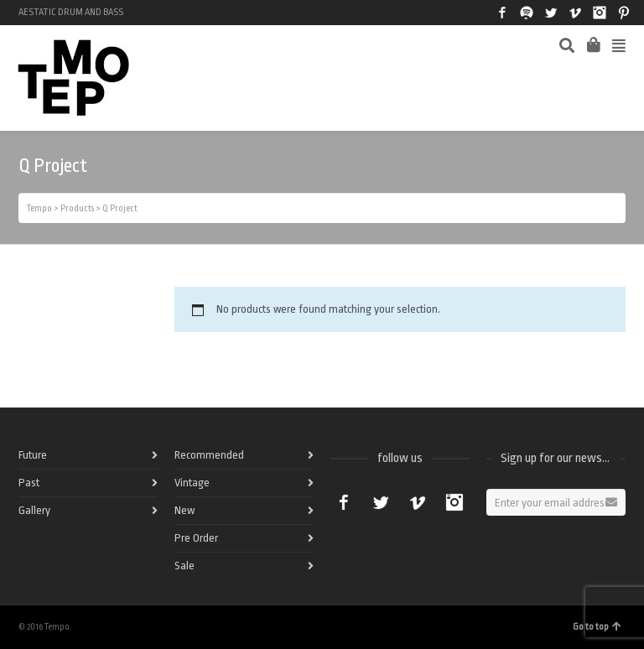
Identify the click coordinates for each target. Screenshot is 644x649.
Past (29, 483)
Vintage (192, 483)
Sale (184, 566)
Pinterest (624, 13)
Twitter (551, 13)
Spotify (527, 13)
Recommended (209, 455)
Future (33, 455)
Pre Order (196, 538)
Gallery (34, 510)
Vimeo (575, 13)
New (184, 510)
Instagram (600, 13)
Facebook (502, 13)
